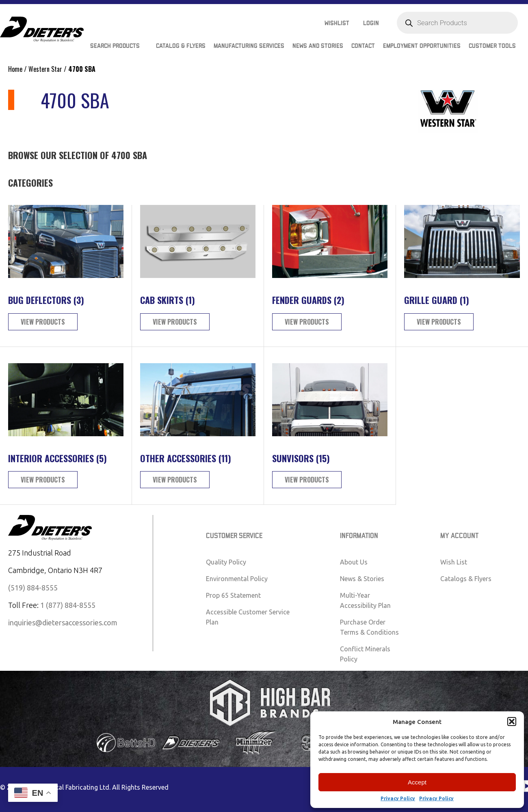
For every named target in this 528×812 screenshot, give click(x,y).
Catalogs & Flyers (466, 579)
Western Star (45, 69)
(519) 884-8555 (33, 588)
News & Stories (362, 579)
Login (371, 23)
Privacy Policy (398, 798)
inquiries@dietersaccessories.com (63, 622)
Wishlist (337, 23)
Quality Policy (226, 562)
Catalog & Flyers (181, 46)
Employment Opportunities (422, 46)
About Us (354, 562)
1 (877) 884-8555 (68, 605)
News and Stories (318, 46)
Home (15, 69)
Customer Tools (492, 46)
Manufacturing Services (249, 46)
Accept (417, 782)
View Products (43, 322)
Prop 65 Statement (233, 595)
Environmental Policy (237, 579)
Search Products (115, 46)
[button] (512, 722)
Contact (363, 46)
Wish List (454, 562)
